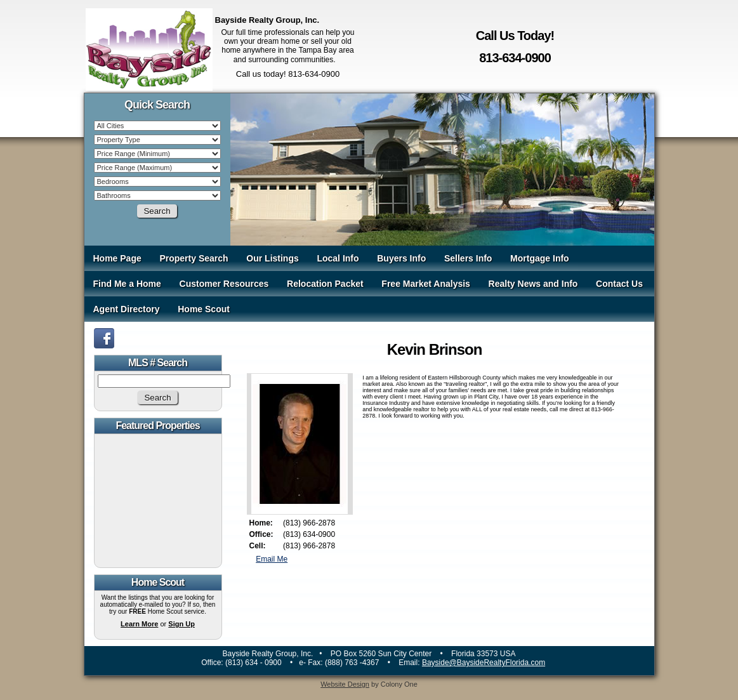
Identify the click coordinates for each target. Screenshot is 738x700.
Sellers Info (468, 258)
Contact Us (619, 284)
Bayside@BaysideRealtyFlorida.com (484, 663)
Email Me (272, 559)
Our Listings (272, 258)
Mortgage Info (540, 258)
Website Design (345, 684)
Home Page (117, 258)
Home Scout (204, 309)
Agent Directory (127, 309)
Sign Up (181, 624)
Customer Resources (224, 284)
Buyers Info (401, 258)
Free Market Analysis (426, 284)
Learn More (139, 624)
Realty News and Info (533, 284)
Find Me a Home (127, 284)
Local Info (338, 258)
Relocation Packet (325, 284)
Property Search (194, 258)
